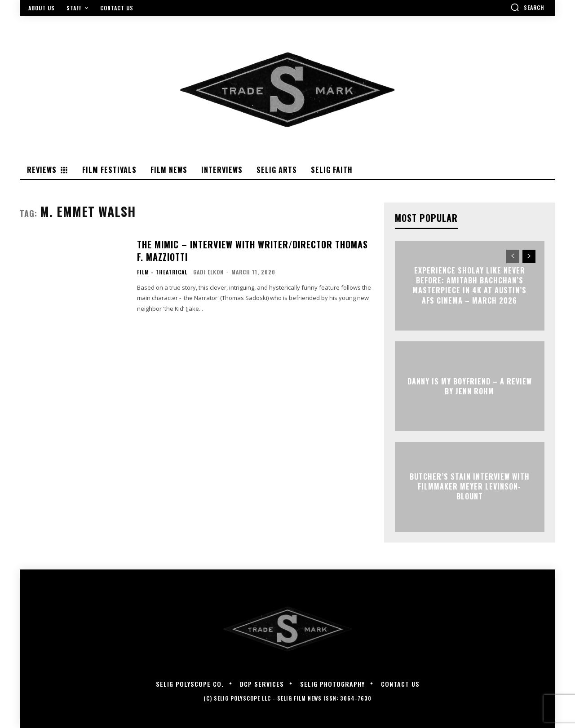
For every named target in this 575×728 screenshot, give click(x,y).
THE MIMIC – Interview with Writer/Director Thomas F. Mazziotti (252, 251)
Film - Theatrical (162, 272)
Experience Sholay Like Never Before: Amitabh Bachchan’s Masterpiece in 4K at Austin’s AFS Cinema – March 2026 (469, 285)
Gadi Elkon (208, 272)
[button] (527, 7)
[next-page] (529, 256)
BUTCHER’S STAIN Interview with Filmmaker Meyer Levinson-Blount (470, 487)
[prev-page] (513, 256)
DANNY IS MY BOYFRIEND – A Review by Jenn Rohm (470, 386)
